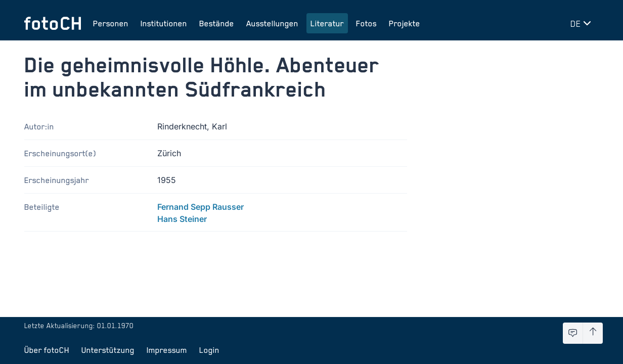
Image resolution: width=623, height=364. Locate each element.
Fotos (366, 23)
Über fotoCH (47, 350)
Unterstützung (108, 350)
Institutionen (164, 23)
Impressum (167, 350)
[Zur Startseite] (53, 23)
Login (209, 350)
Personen (111, 23)
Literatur (327, 23)
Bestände (217, 23)
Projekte (405, 23)
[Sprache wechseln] (583, 23)
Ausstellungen (272, 23)
